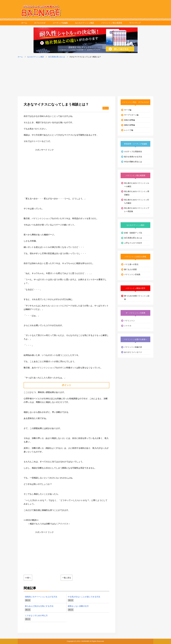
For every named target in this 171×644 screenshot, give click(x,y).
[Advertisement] (85, 77)
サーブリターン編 (131, 115)
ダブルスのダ (40, 23)
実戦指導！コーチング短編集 (136, 144)
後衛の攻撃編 (129, 125)
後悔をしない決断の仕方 (78, 606)
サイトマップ (135, 23)
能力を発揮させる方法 (133, 157)
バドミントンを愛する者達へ (136, 339)
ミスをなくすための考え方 (36, 615)
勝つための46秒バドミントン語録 (137, 297)
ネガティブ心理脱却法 (133, 152)
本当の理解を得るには (133, 162)
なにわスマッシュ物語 (85, 23)
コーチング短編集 (60, 23)
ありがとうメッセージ (133, 352)
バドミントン (129, 321)
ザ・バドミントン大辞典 (136, 313)
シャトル (128, 326)
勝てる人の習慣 (130, 269)
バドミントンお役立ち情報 (135, 257)
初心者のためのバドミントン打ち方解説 (137, 201)
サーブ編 (128, 110)
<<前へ (28, 578)
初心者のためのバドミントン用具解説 (137, 193)
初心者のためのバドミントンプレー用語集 (137, 210)
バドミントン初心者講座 (112, 23)
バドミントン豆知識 (132, 274)
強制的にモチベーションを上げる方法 (41, 597)
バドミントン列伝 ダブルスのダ (136, 102)
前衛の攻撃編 (129, 120)
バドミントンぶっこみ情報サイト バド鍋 (41, 11)
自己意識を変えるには (57, 57)
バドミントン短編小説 (133, 347)
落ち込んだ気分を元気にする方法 (39, 606)
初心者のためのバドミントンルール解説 (137, 185)
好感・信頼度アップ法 (133, 233)
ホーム (24, 23)
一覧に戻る (67, 578)
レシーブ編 (129, 130)
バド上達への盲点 (131, 264)
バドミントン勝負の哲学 (136, 288)
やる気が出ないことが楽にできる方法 (84, 597)
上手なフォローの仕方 (133, 243)
